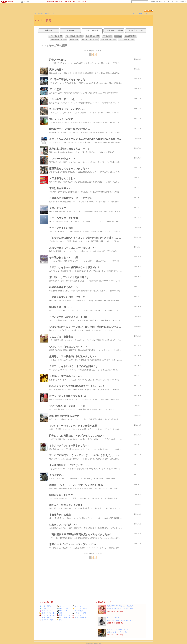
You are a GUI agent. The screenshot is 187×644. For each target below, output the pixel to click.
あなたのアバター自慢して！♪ (117, 629)
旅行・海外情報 (63, 617)
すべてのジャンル (80, 617)
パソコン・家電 (79, 613)
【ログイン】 (148, 13)
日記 (42, 13)
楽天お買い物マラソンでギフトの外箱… (121, 609)
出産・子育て (45, 606)
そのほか (26, 2)
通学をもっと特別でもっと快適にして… (121, 620)
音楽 (60, 613)
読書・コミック (63, 615)
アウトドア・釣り (80, 608)
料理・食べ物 (45, 617)
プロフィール (49, 13)
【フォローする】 (137, 13)
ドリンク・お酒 (46, 620)
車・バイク (78, 611)
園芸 (60, 620)
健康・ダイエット (47, 613)
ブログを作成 (174, 2)
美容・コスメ (45, 611)
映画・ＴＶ (62, 611)
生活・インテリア (47, 615)
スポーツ (77, 606)
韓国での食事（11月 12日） (117, 632)
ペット (60, 606)
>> (158, 2)
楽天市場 (183, 2)
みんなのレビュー (113, 618)
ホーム (37, 13)
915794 (147, 11)
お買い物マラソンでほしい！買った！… (121, 606)
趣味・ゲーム (63, 608)
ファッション (45, 608)
